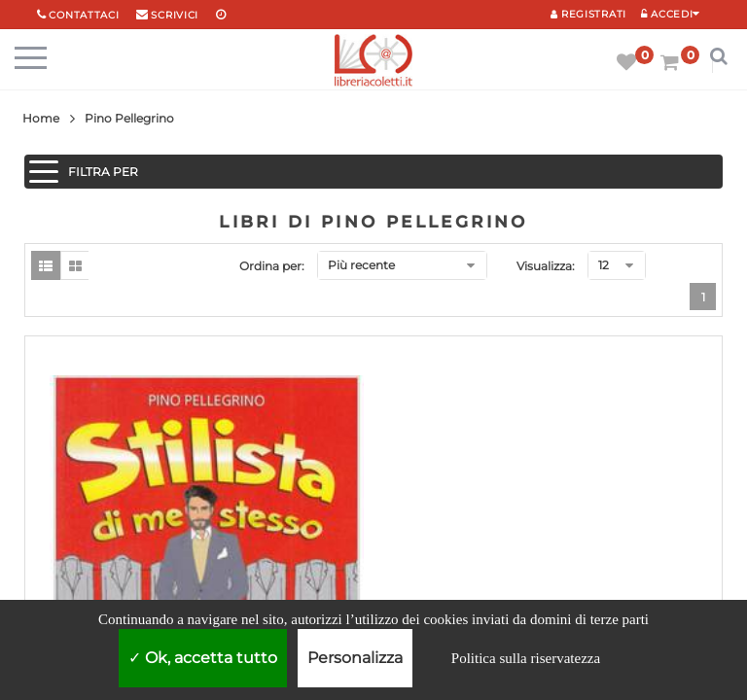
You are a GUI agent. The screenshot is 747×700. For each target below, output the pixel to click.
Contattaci (84, 15)
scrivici (175, 15)
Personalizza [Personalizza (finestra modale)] (355, 658)
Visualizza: (546, 266)
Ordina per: (272, 266)
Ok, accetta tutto (203, 658)
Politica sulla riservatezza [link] (526, 658)
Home (41, 118)
